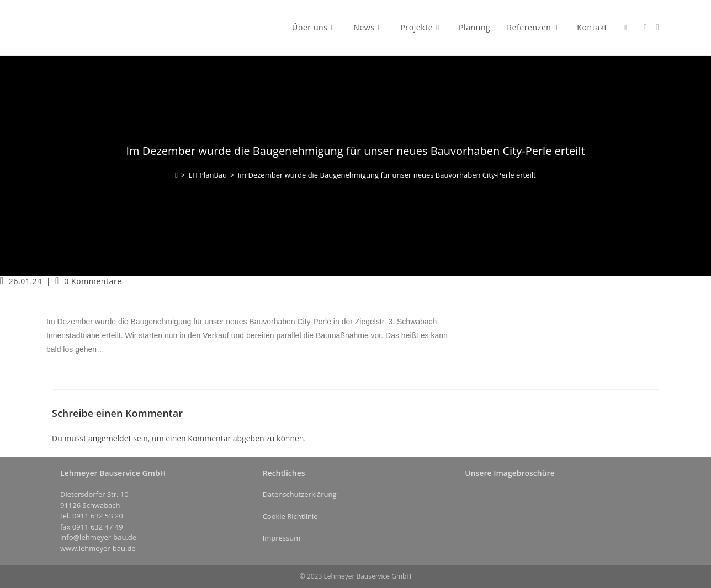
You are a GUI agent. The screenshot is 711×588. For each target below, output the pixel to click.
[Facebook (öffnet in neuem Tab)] (645, 27)
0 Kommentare (93, 281)
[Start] (176, 175)
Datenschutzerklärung (300, 494)
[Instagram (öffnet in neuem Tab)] (657, 27)
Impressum (282, 538)
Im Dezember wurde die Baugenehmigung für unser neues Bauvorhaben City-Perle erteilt (387, 175)
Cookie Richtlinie (290, 516)
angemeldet (110, 438)
